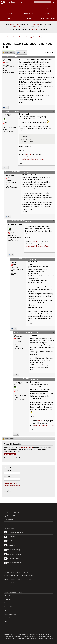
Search (29, 155)
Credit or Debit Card (18, 638)
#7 (54, 379)
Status (6, 622)
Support (47, 13)
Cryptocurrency (48, 638)
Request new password (13, 486)
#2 (54, 111)
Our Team (7, 599)
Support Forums (19, 37)
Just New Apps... (9, 520)
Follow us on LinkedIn (12, 559)
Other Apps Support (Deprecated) (37, 37)
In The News (8, 607)
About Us (7, 595)
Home (3, 37)
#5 (54, 259)
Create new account (12, 483)
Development (29, 13)
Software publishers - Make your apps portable (18, 579)
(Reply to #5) (35, 333)
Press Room (8, 603)
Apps (47, 8)
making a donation (27, 447)
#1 (54, 57)
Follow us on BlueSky (12, 550)
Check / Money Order (36, 638)
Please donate (36, 30)
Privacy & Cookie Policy (18, 635)
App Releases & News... (12, 516)
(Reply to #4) (32, 259)
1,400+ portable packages (21, 27)
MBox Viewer (15, 24)
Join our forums (11, 537)
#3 (54, 172)
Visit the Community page (14, 532)
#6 (54, 332)
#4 (54, 221)
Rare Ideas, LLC (19, 636)
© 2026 (7, 635)
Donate (29, 18)
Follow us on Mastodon (13, 563)
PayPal (27, 638)
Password (8, 477)
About (10, 18)
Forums (10, 13)
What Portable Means (11, 614)
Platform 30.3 (35, 24)
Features (29, 8)
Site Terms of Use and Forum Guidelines (40, 635)
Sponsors (7, 610)
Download (10, 8)
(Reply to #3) (29, 221)
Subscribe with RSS (12, 545)
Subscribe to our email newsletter (16, 541)
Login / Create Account (47, 18)
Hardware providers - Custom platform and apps (19, 576)
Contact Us (8, 618)
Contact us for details (11, 583)
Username (8, 471)
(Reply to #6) (35, 379)
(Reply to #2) (26, 172)
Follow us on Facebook (13, 554)
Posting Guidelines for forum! (32, 159)
